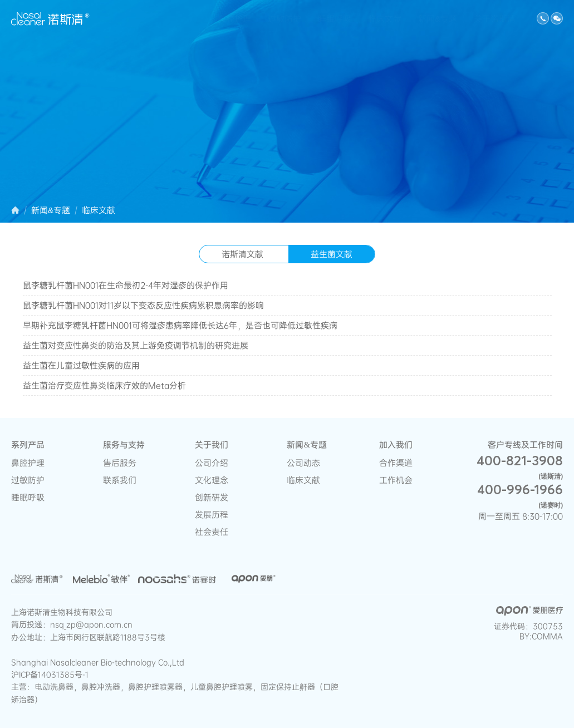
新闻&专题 (438, 19)
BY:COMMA (541, 636)
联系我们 (120, 480)
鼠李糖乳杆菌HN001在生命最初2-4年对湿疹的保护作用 (126, 285)
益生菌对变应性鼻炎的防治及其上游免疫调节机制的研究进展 (136, 345)
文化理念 (212, 480)
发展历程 (212, 515)
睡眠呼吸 (335, 19)
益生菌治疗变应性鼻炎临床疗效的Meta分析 (104, 385)
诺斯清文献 (242, 254)
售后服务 (120, 463)
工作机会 (396, 480)
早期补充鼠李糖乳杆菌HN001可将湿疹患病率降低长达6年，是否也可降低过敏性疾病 (180, 325)
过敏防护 (284, 19)
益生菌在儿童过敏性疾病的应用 (81, 365)
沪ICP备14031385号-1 (50, 674)
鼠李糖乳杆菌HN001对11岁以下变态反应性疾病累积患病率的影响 (143, 305)
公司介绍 (212, 463)
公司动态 (303, 463)
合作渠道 (396, 463)
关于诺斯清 (495, 19)
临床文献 (385, 19)
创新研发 (212, 497)
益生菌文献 (332, 254)
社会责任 (212, 532)
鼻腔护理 (234, 19)
